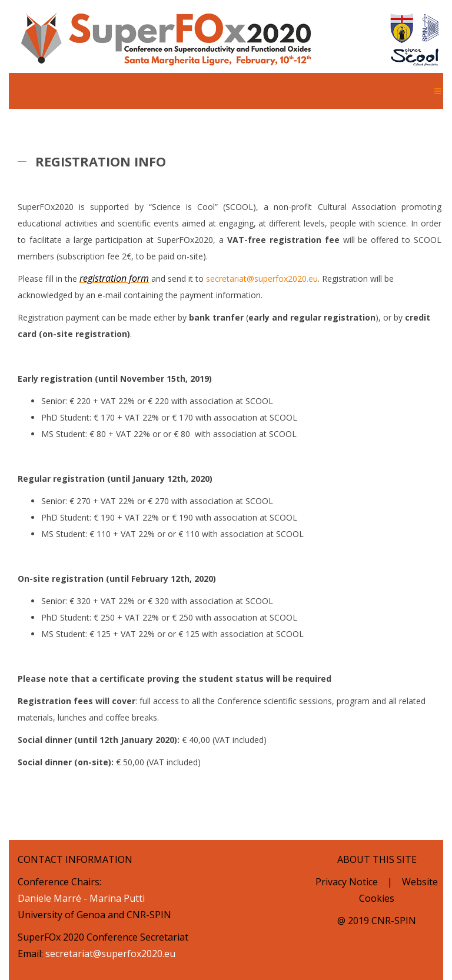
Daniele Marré (49, 898)
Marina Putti (117, 898)
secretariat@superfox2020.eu (262, 279)
